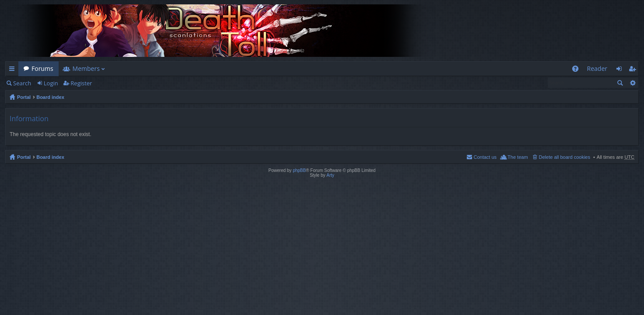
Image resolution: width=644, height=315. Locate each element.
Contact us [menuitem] (485, 157)
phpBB (299, 170)
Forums (42, 68)
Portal (24, 97)
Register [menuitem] (634, 70)
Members (86, 68)
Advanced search (632, 83)
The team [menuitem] (518, 157)
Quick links (14, 70)
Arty (330, 175)
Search (22, 83)
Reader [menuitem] (597, 68)
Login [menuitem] (621, 70)
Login (51, 83)
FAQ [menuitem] (578, 70)
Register (81, 83)
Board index (50, 97)
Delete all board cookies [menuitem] (565, 157)
